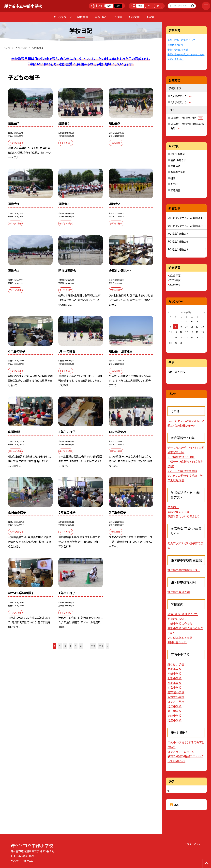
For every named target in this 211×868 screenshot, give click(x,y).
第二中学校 (174, 706)
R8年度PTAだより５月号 (187, 118)
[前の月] (168, 312)
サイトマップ (194, 844)
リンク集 (117, 17)
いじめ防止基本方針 (180, 638)
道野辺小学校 (176, 692)
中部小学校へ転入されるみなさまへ (186, 55)
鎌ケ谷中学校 (176, 702)
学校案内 (83, 17)
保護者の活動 (178, 172)
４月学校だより (182, 102)
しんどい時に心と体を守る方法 (186, 421)
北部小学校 (174, 678)
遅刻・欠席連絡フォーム (183, 425)
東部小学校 (174, 669)
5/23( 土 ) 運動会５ (178, 249)
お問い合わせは (176, 59)
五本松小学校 (176, 697)
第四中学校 (174, 716)
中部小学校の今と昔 (178, 50)
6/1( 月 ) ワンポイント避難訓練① (185, 226)
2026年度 (175, 275)
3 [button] (65, 646)
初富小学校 (174, 688)
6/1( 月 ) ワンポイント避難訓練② (185, 218)
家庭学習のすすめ (178, 512)
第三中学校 (174, 711)
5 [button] (76, 646)
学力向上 (173, 507)
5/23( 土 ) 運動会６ (178, 241)
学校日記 (100, 17)
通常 (100, 6)
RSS (176, 805)
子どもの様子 (178, 154)
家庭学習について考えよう (183, 516)
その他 (174, 184)
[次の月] (204, 312)
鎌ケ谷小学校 (176, 664)
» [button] (107, 646)
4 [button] (70, 646)
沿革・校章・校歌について (181, 40)
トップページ (64, 17)
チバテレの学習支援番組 (182, 471)
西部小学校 (174, 683)
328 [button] (93, 646)
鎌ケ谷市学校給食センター (184, 570)
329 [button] (101, 646)
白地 (109, 6)
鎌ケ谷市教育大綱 (179, 592)
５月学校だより (182, 96)
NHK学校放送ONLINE (181, 457)
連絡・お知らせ (178, 160)
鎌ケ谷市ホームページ (181, 752)
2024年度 (175, 285)
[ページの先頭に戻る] (207, 864)
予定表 (150, 17)
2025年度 (175, 280)
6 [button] (81, 646)
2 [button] (60, 646)
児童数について (176, 45)
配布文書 (134, 17)
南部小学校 (174, 674)
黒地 (118, 6)
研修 (173, 178)
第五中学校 (174, 720)
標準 (140, 6)
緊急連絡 (175, 166)
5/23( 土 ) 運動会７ (178, 233)
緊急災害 (175, 190)
